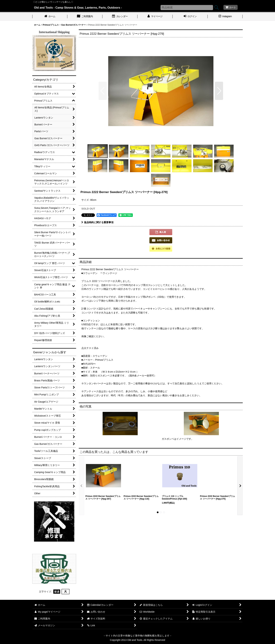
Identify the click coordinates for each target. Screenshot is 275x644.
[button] (103, 91)
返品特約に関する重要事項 (97, 222)
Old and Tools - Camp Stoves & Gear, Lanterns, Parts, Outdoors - (78, 8)
